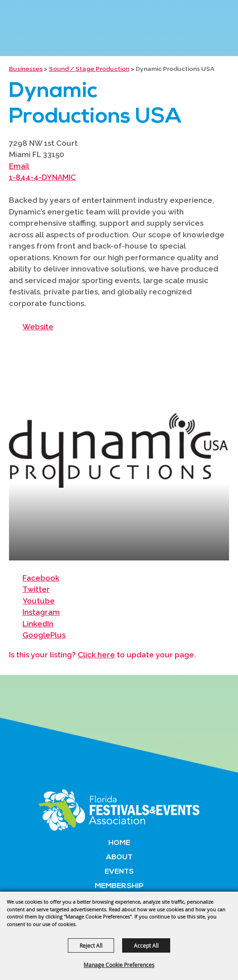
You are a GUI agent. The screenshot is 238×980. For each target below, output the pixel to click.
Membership (119, 886)
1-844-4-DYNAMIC (42, 177)
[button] (119, 451)
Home (119, 843)
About (119, 857)
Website (38, 327)
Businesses (26, 69)
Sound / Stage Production (89, 69)
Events (119, 872)
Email (19, 166)
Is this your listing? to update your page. (102, 655)
